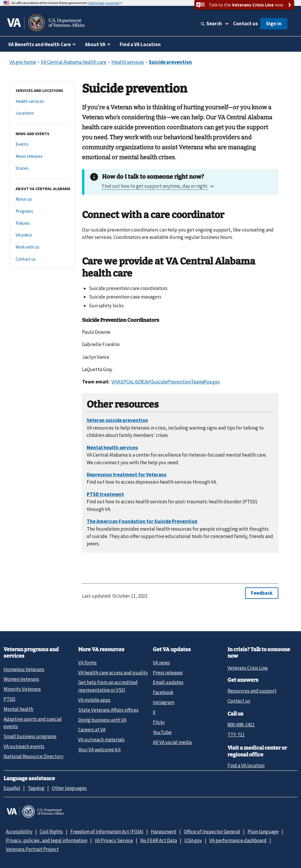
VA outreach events (24, 746)
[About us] (42, 199)
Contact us (245, 24)
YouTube (162, 732)
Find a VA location (246, 765)
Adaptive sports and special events (33, 723)
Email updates (168, 682)
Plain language (263, 832)
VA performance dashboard (238, 840)
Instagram (164, 702)
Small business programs (30, 736)
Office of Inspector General (212, 832)
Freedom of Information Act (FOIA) (107, 832)
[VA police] (42, 235)
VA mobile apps (94, 700)
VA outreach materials (101, 740)
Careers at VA (92, 730)
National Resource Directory (34, 756)
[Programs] (42, 211)
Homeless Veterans (24, 669)
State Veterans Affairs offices (108, 710)
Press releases (168, 673)
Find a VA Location (140, 44)
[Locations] (42, 113)
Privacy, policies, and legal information (47, 840)
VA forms (87, 663)
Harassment (164, 832)
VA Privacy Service (114, 840)
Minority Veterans (22, 689)
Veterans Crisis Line (248, 668)
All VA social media (172, 742)
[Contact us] (42, 259)
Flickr (159, 722)
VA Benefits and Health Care (40, 44)
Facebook (163, 692)
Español (12, 788)
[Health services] (42, 102)
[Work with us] (42, 247)
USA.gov (193, 840)
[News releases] (42, 156)
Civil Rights (51, 832)
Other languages (69, 788)
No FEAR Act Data (159, 840)
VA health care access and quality (113, 673)
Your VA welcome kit (100, 750)
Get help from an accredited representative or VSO (108, 686)
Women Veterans (21, 679)
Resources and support (252, 691)
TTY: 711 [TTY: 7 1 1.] (236, 735)
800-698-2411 (241, 725)
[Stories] (42, 169)
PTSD (9, 699)
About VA (95, 44)
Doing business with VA (102, 720)
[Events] (42, 144)
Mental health (18, 709)
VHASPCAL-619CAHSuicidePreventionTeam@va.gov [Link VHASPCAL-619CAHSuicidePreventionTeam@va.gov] (166, 382)
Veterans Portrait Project (32, 849)
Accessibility (19, 832)
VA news (161, 663)
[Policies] (42, 223)
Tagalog (36, 788)
